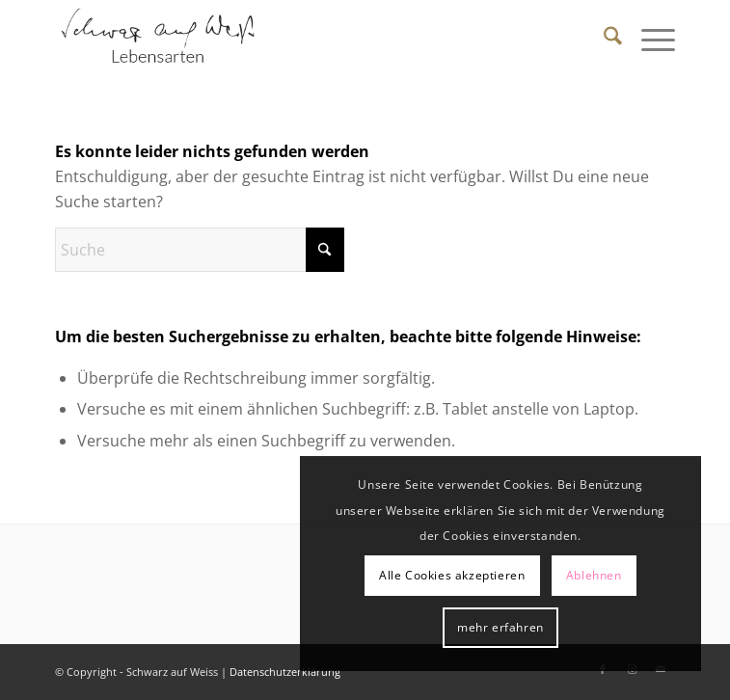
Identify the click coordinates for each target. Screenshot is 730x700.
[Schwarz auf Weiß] (303, 39)
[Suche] (603, 39)
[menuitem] (603, 39)
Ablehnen (594, 575)
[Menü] (649, 39)
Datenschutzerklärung (285, 672)
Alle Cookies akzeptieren (452, 575)
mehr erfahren (500, 627)
